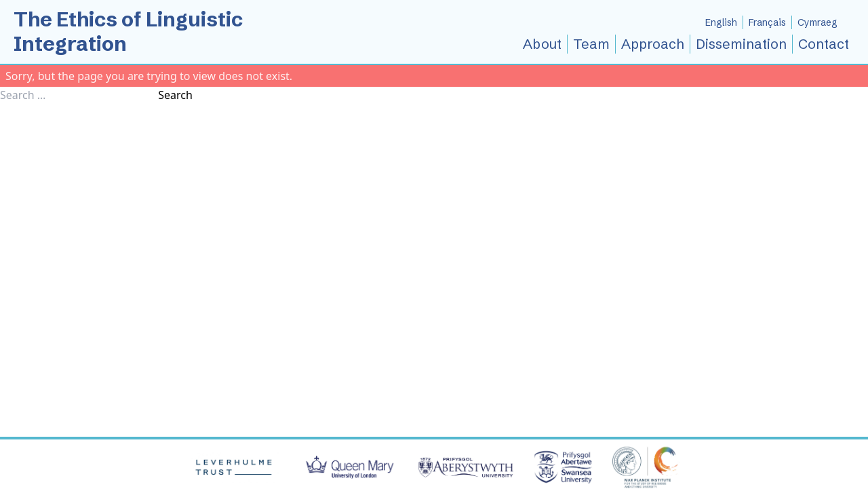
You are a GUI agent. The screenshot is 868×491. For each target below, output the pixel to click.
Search (175, 95)
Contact (824, 44)
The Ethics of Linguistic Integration (128, 32)
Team (591, 44)
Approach (653, 44)
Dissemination (741, 44)
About (542, 44)
